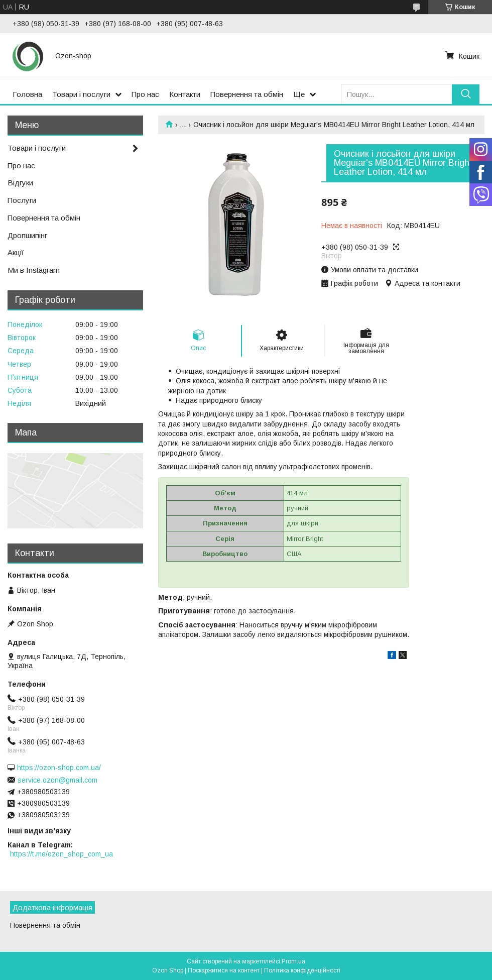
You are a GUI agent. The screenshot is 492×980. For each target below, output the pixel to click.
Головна (27, 94)
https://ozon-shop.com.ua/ (59, 768)
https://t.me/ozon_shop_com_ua (61, 854)
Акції (16, 252)
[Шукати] (466, 94)
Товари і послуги (81, 94)
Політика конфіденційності (302, 970)
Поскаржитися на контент (224, 970)
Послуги (22, 200)
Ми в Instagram (34, 270)
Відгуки (20, 183)
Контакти (185, 94)
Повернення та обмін (247, 94)
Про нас (145, 94)
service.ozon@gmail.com (57, 780)
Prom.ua (293, 961)
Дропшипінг (27, 235)
